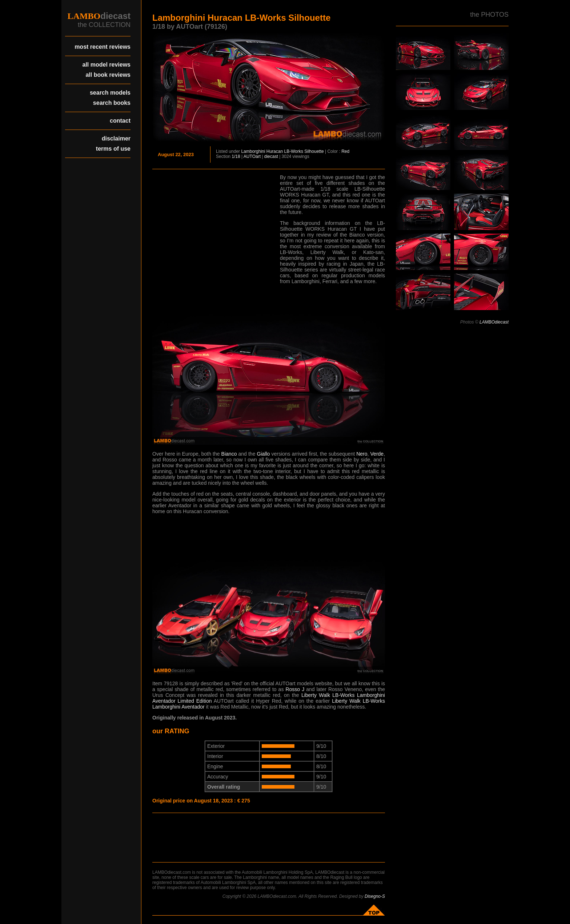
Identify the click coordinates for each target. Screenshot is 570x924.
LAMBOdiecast (494, 322)
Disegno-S (375, 896)
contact (120, 121)
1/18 (236, 156)
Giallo (264, 454)
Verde (377, 454)
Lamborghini (253, 151)
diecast (271, 156)
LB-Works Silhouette (304, 151)
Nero (362, 454)
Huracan (275, 151)
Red (345, 151)
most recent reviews (103, 47)
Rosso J (295, 689)
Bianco (229, 454)
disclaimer (116, 138)
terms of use (113, 149)
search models (110, 93)
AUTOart (252, 156)
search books (112, 103)
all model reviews (106, 65)
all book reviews (108, 75)
